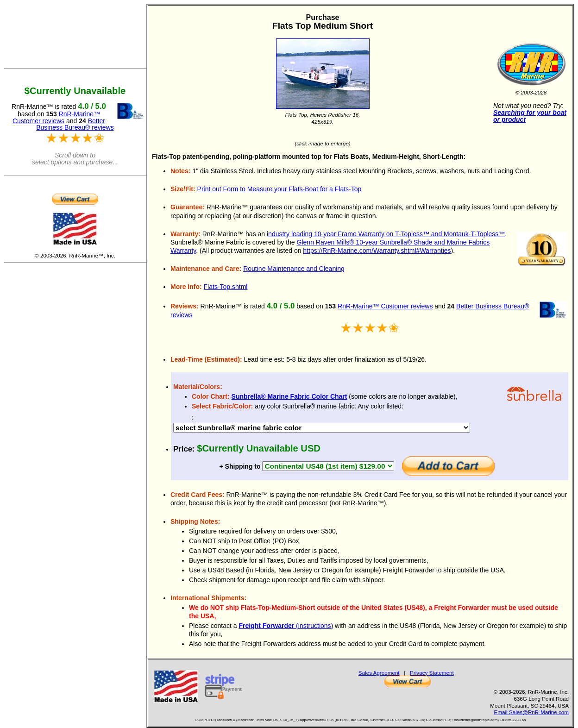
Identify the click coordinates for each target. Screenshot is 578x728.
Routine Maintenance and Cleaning (294, 269)
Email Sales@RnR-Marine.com (531, 712)
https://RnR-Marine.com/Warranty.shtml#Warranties (377, 251)
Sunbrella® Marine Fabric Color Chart (289, 396)
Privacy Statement (432, 673)
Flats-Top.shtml (226, 287)
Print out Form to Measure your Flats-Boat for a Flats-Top (280, 189)
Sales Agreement (379, 673)
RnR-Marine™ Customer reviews (385, 306)
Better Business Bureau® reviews (75, 124)
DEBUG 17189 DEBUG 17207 (322, 428)
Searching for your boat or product (530, 116)
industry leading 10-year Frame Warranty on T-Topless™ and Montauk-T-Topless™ (386, 234)
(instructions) (286, 626)
